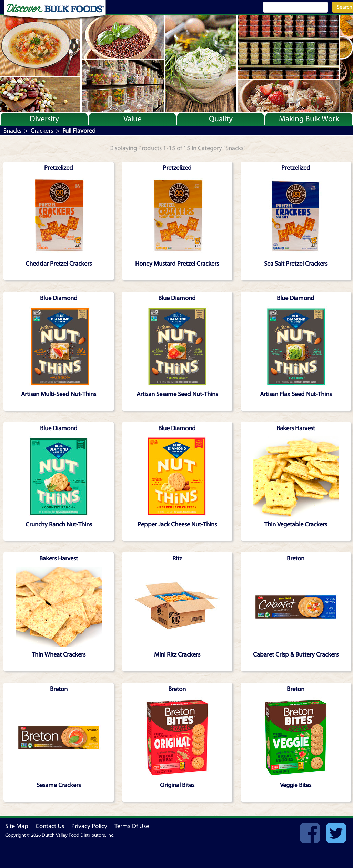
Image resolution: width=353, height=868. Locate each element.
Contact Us (50, 826)
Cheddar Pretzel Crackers (59, 264)
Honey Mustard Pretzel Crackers (177, 264)
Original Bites (177, 785)
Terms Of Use (132, 826)
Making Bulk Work (309, 119)
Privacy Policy (89, 826)
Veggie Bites (296, 785)
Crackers (42, 131)
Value (133, 119)
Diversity (44, 119)
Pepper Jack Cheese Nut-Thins (177, 524)
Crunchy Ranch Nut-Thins (59, 524)
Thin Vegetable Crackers (296, 524)
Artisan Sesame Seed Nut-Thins (177, 394)
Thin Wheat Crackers (59, 655)
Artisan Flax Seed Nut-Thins (296, 394)
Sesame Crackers (59, 785)
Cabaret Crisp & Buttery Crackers (296, 655)
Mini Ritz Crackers (177, 655)
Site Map (17, 826)
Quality (221, 119)
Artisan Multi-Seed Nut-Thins (59, 394)
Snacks (12, 131)
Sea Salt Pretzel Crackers (296, 264)
